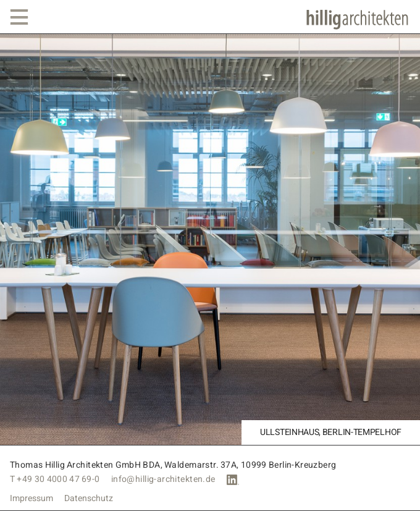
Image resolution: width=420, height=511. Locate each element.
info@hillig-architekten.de (163, 479)
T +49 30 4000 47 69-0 (55, 479)
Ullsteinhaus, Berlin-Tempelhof (331, 433)
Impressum (31, 499)
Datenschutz (89, 499)
